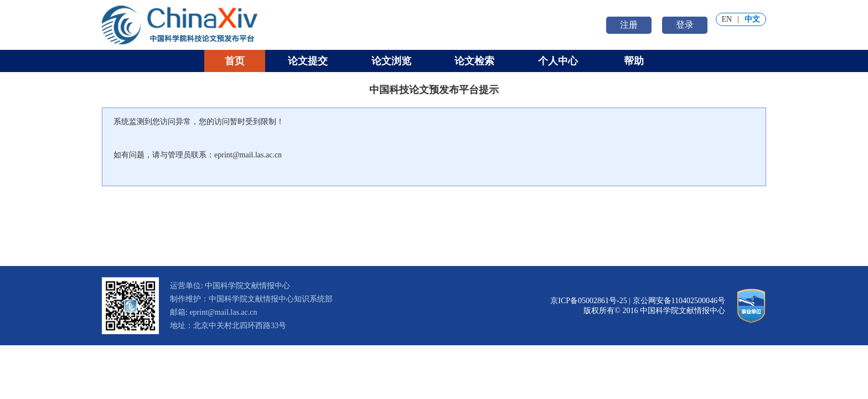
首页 (235, 61)
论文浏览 (391, 61)
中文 (752, 19)
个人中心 (558, 61)
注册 (629, 25)
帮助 (634, 61)
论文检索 (474, 61)
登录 (685, 25)
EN (727, 19)
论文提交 (308, 61)
